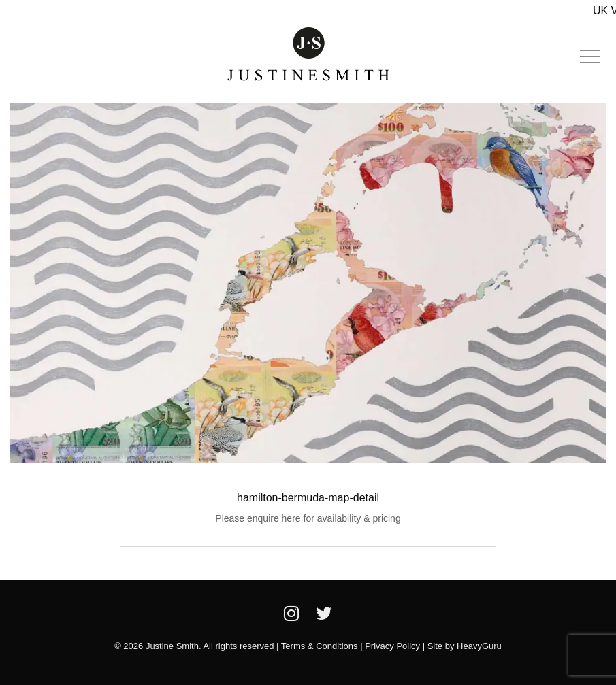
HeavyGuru (479, 646)
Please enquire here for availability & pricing (308, 518)
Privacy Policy (392, 646)
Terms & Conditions (320, 646)
